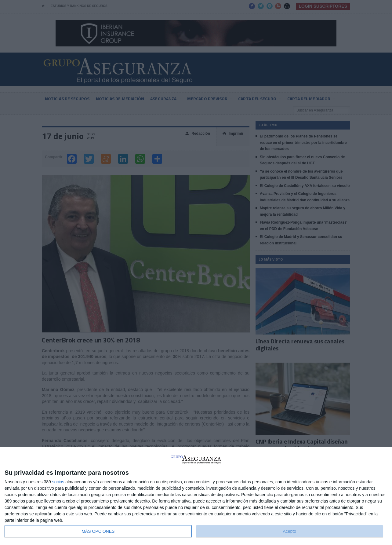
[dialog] (196, 496)
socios (58, 482)
